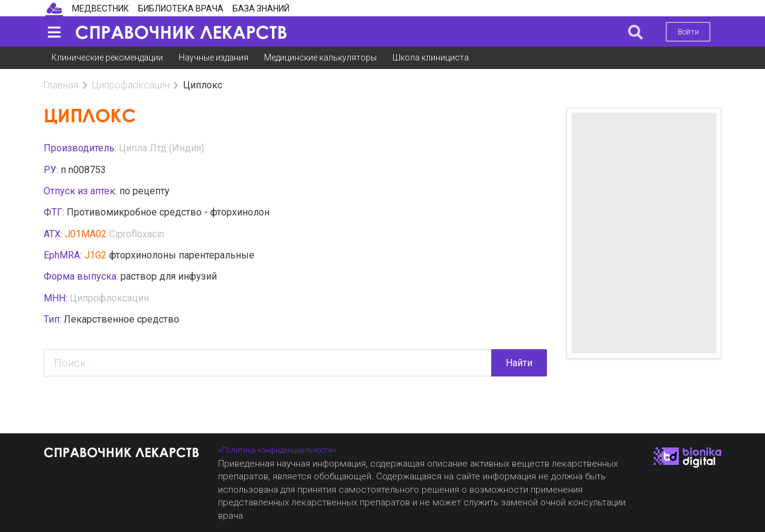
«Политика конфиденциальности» (277, 450)
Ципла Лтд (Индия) (161, 148)
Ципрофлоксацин (131, 85)
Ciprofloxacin (137, 234)
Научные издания (214, 57)
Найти (519, 363)
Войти (688, 32)
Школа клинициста (431, 57)
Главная (61, 85)
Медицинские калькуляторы (320, 57)
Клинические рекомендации (107, 57)
